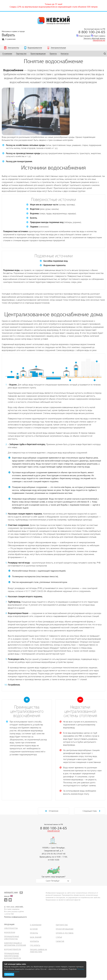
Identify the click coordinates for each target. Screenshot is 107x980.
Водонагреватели (13, 949)
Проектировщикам (65, 929)
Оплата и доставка (65, 933)
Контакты (34, 941)
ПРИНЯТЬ (9, 974)
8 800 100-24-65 (92, 32)
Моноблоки (10, 932)
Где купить (35, 945)
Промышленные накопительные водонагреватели (13, 956)
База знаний (36, 937)
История (34, 929)
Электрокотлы (11, 928)
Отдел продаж (85, 36)
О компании (36, 925)
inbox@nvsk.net (99, 40)
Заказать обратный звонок (94, 38)
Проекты (34, 933)
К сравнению (9, 39)
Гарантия (60, 941)
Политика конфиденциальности (15, 917)
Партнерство (62, 925)
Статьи (59, 937)
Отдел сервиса (99, 36)
